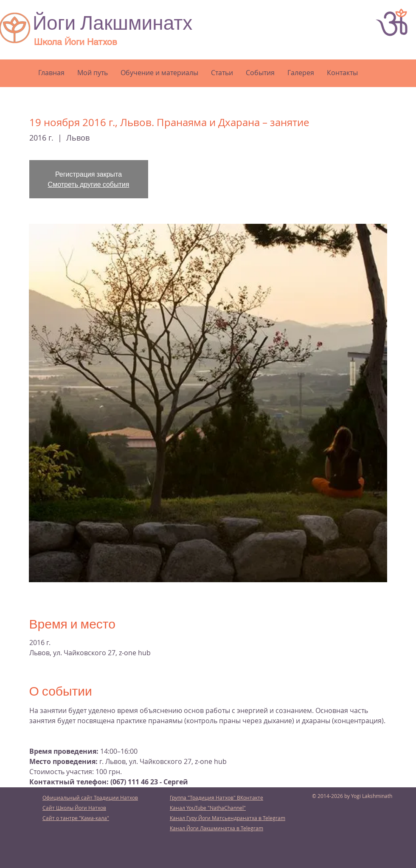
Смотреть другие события (89, 184)
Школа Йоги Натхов (76, 42)
